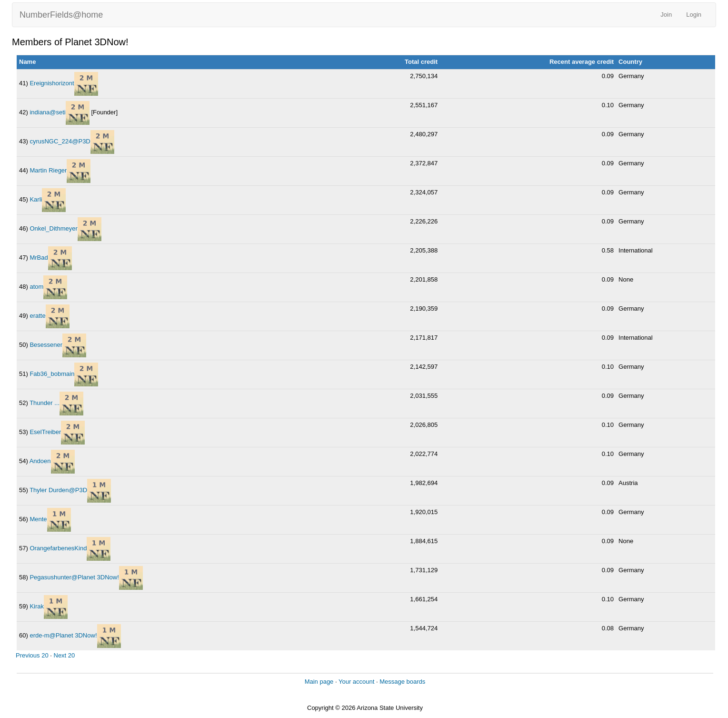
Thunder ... (45, 403)
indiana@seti (47, 112)
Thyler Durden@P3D (58, 490)
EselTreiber (45, 432)
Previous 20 (32, 655)
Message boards (402, 682)
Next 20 (65, 655)
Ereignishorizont (52, 83)
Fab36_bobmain (52, 374)
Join (666, 15)
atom (36, 287)
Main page (319, 682)
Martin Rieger (48, 170)
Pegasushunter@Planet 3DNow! (74, 577)
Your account (356, 682)
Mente (38, 519)
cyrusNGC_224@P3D (60, 141)
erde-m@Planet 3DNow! (63, 635)
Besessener (46, 345)
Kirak (37, 606)
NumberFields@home (61, 15)
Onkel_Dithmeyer (53, 228)
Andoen (40, 461)
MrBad (39, 258)
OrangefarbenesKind (58, 548)
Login (694, 15)
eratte (37, 316)
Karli (36, 199)
